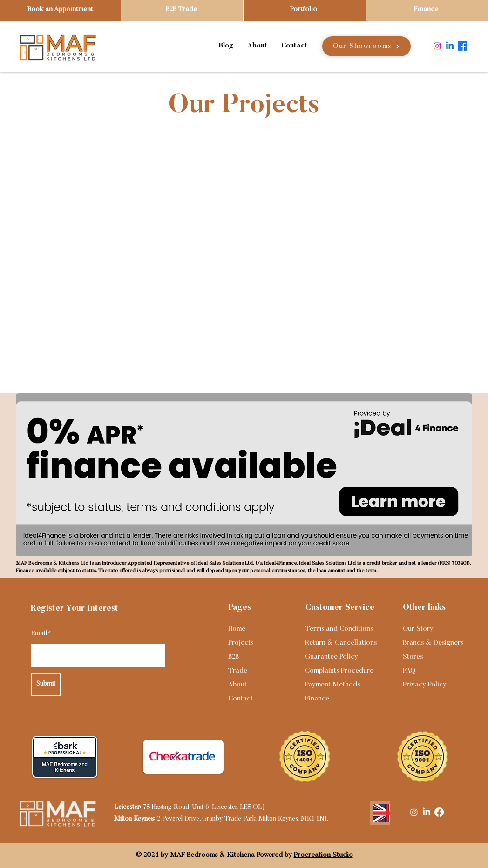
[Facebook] (462, 46)
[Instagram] (437, 46)
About (237, 685)
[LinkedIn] (427, 812)
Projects (241, 643)
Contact (241, 699)
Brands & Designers (433, 643)
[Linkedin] (450, 46)
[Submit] (46, 685)
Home (237, 629)
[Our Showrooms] (366, 46)
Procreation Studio (323, 855)
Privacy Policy (425, 685)
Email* (41, 634)
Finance (317, 699)
